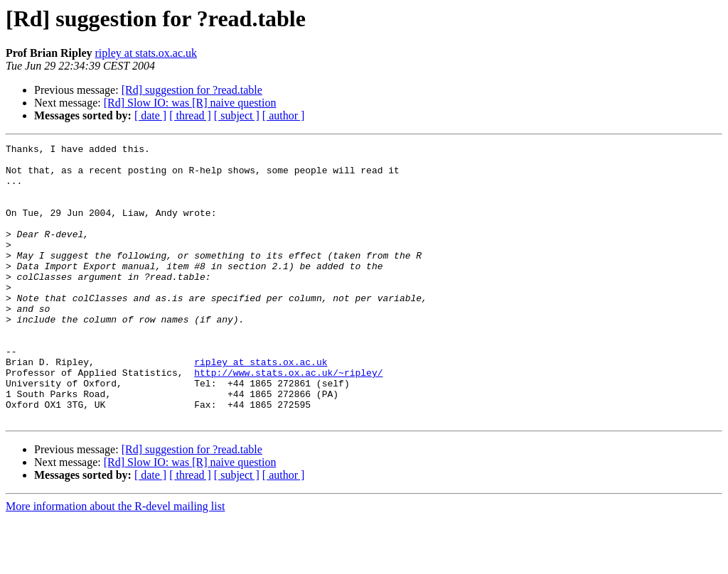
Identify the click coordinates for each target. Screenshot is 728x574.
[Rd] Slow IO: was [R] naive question (190, 103)
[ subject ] (237, 115)
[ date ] (150, 115)
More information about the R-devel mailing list (115, 562)
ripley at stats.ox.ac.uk (146, 53)
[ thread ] (190, 115)
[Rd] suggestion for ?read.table (192, 90)
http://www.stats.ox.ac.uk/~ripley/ (288, 419)
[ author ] (284, 115)
